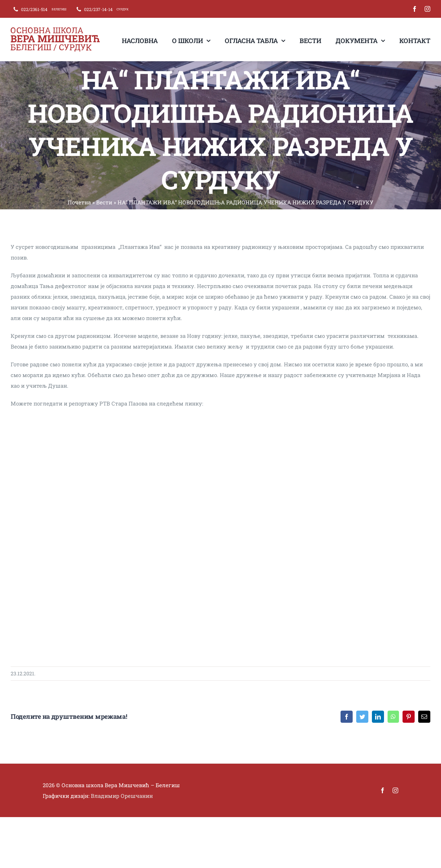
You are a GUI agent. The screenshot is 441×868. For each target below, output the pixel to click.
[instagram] (427, 9)
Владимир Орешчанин (122, 796)
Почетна (79, 202)
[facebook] (415, 9)
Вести (104, 202)
